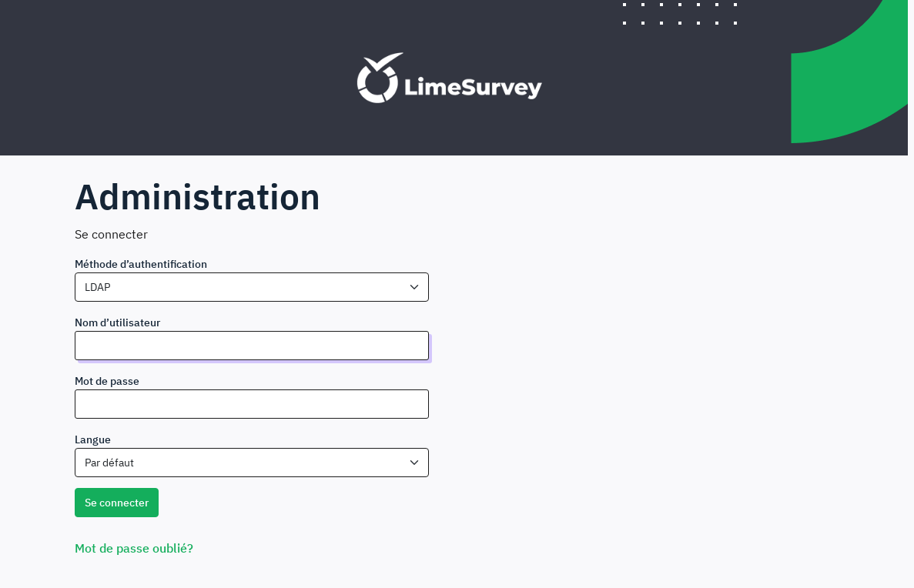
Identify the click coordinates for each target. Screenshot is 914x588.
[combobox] (252, 287)
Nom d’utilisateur (117, 322)
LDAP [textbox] (97, 287)
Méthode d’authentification (141, 264)
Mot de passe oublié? (134, 548)
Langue (93, 439)
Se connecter (117, 503)
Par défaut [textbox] (109, 463)
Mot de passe (107, 381)
